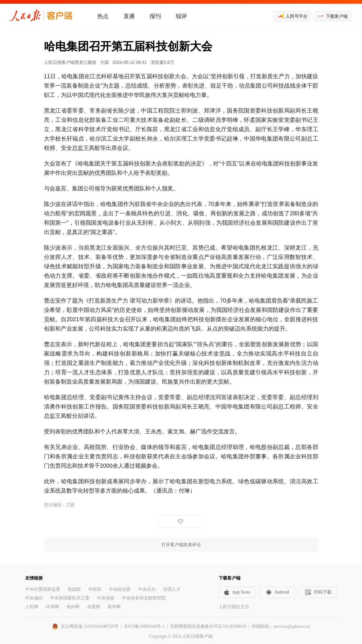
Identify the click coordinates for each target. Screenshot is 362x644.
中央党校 (106, 598)
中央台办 (147, 589)
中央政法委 (120, 589)
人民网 (32, 607)
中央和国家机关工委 (70, 598)
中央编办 (34, 598)
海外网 (73, 607)
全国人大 (172, 589)
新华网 (114, 607)
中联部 (95, 589)
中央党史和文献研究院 (144, 598)
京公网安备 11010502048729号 (90, 626)
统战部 (74, 589)
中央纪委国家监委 (43, 589)
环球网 (52, 607)
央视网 (94, 607)
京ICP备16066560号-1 (144, 626)
